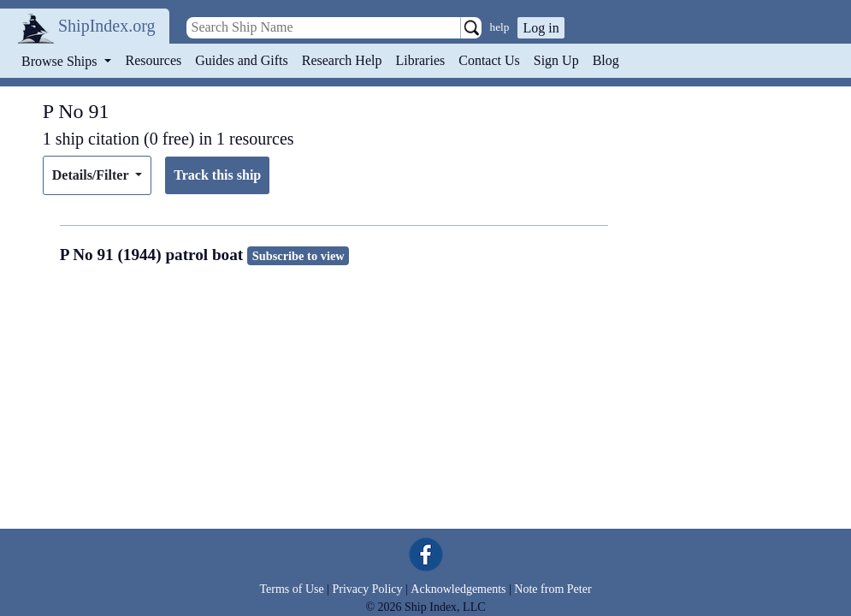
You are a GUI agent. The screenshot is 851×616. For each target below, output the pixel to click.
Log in (541, 28)
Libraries (420, 60)
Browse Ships (61, 61)
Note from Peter (553, 589)
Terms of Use (291, 589)
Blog (606, 60)
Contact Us (489, 60)
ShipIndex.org (107, 26)
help (500, 27)
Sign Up (556, 60)
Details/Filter (92, 175)
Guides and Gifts (241, 60)
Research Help (342, 60)
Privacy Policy (367, 589)
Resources (154, 60)
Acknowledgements (458, 589)
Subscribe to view (298, 256)
